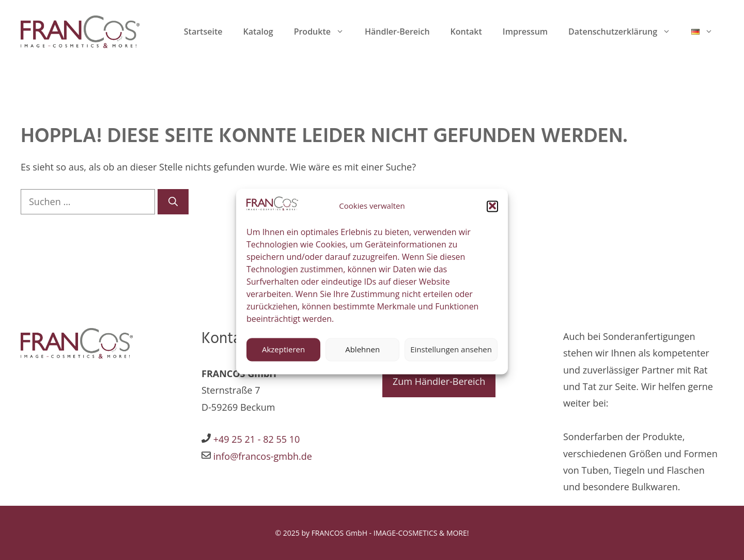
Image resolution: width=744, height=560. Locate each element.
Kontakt (466, 32)
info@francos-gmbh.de (261, 456)
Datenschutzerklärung (625, 32)
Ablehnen (362, 355)
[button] (492, 212)
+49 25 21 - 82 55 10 (257, 439)
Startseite (203, 32)
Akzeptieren (283, 355)
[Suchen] (173, 202)
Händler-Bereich (397, 32)
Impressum (525, 32)
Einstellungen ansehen (451, 355)
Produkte (324, 32)
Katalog (258, 32)
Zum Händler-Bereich (439, 381)
